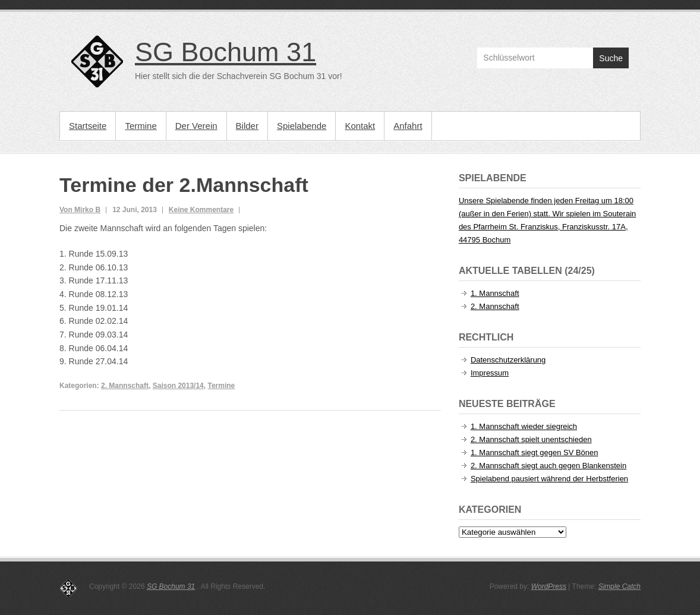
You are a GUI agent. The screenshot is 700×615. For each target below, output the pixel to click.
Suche (611, 58)
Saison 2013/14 (178, 386)
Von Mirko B (80, 210)
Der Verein (196, 126)
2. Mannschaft (125, 386)
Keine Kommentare (201, 210)
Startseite (88, 126)
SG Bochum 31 (226, 52)
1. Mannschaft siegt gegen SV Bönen (535, 452)
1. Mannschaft (495, 293)
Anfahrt (408, 126)
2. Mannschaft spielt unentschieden (531, 439)
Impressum (490, 373)
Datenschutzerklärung (508, 360)
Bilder (247, 126)
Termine (141, 126)
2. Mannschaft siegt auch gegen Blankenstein (548, 466)
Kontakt (360, 126)
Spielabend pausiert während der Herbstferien (549, 479)
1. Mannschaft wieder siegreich (524, 426)
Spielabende (302, 126)
